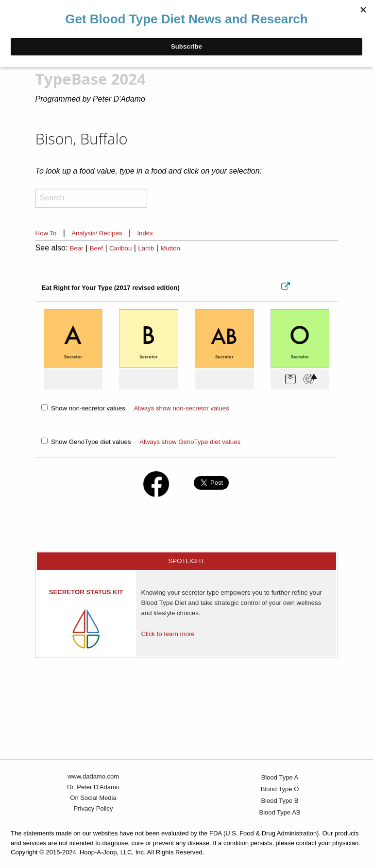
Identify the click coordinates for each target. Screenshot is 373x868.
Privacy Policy (93, 808)
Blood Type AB (280, 812)
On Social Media (93, 798)
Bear (77, 248)
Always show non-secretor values (181, 408)
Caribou (120, 248)
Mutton (170, 248)
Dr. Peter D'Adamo (93, 787)
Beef (96, 248)
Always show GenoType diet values (190, 442)
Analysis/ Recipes (97, 233)
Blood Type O (280, 789)
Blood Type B (280, 801)
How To (46, 233)
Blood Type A (280, 777)
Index (145, 233)
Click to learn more (168, 634)
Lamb (146, 248)
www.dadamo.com (93, 776)
